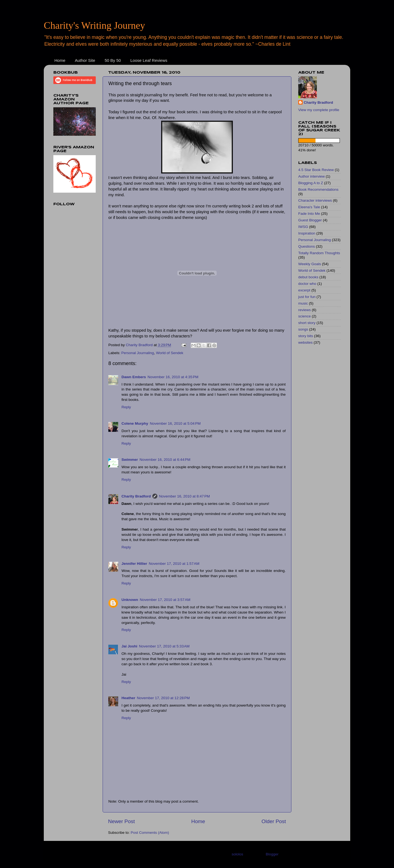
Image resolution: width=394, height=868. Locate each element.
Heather (128, 698)
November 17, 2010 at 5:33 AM (164, 646)
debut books (308, 277)
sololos (237, 854)
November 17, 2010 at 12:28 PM (163, 698)
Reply (126, 407)
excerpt (304, 290)
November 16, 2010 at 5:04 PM (175, 423)
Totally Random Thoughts (319, 253)
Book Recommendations (318, 189)
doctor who (307, 284)
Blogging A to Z (311, 183)
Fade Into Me (309, 214)
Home (60, 60)
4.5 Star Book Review (316, 170)
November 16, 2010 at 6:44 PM (165, 460)
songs (303, 329)
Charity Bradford (136, 496)
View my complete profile (319, 110)
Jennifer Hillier (134, 564)
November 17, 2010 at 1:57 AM (174, 564)
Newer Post (121, 821)
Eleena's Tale (309, 207)
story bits (306, 336)
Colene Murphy (135, 423)
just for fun (307, 297)
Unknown (130, 600)
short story (307, 323)
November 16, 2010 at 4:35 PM (173, 377)
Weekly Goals (310, 264)
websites (305, 342)
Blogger (272, 854)
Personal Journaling (137, 353)
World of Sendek (170, 353)
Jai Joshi (129, 646)
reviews (305, 310)
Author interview (312, 176)
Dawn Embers (134, 377)
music (303, 303)
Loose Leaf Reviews (149, 60)
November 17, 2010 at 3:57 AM (165, 600)
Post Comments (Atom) (150, 833)
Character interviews (315, 200)
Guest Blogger (310, 220)
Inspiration (307, 233)
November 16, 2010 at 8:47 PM (184, 496)
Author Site (85, 60)
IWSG (303, 227)
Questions (307, 246)
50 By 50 (113, 60)
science (305, 316)
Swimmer (130, 460)
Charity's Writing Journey (94, 25)
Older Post (274, 821)
